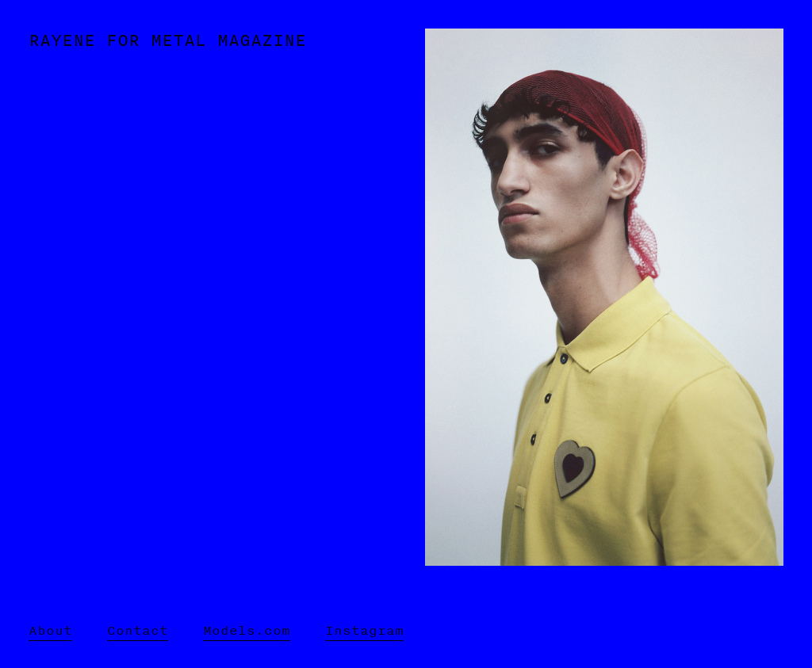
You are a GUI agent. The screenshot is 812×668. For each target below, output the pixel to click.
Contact (138, 630)
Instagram (364, 630)
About (50, 630)
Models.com (247, 630)
